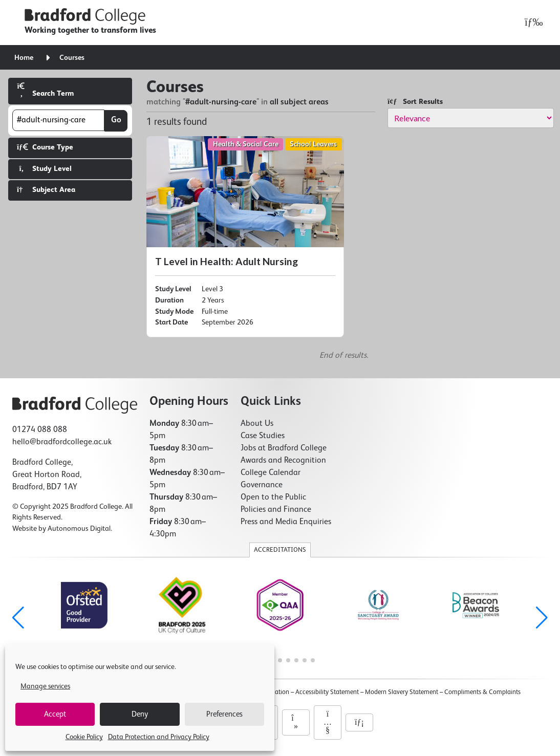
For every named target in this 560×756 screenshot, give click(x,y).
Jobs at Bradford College (284, 448)
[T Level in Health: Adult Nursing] (245, 237)
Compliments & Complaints (482, 692)
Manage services (45, 686)
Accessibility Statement (327, 692)
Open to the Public (273, 498)
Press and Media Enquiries (286, 522)
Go (116, 120)
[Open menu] (531, 23)
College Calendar (271, 473)
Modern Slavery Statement (402, 692)
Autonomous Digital (79, 529)
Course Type (45, 147)
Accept (55, 714)
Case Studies (263, 436)
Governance (262, 485)
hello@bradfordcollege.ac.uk (62, 442)
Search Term (45, 90)
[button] (542, 618)
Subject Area (46, 190)
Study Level (44, 169)
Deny (140, 714)
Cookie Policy (84, 737)
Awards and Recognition (283, 461)
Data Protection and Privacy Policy (159, 737)
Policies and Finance (276, 510)
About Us (257, 424)
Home (24, 58)
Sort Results (415, 102)
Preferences (224, 714)
